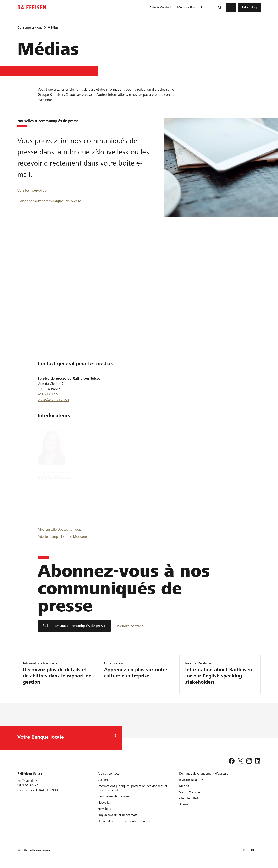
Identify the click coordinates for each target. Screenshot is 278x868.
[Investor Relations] (191, 780)
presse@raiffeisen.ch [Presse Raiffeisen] (53, 399)
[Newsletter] (105, 809)
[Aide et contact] (108, 774)
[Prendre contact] (130, 626)
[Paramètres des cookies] (114, 796)
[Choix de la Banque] (66, 738)
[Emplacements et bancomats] (117, 815)
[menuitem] (160, 8)
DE (245, 850)
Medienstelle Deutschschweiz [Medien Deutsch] (59, 529)
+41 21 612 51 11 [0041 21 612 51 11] (51, 394)
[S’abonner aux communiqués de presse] (74, 626)
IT (259, 850)
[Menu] (231, 8)
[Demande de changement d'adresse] (204, 774)
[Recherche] (220, 8)
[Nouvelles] (104, 802)
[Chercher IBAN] (189, 798)
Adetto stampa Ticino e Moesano (62, 536)
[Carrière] (103, 780)
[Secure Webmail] (190, 792)
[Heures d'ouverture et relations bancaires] (126, 821)
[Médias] (184, 786)
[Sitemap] (185, 804)
